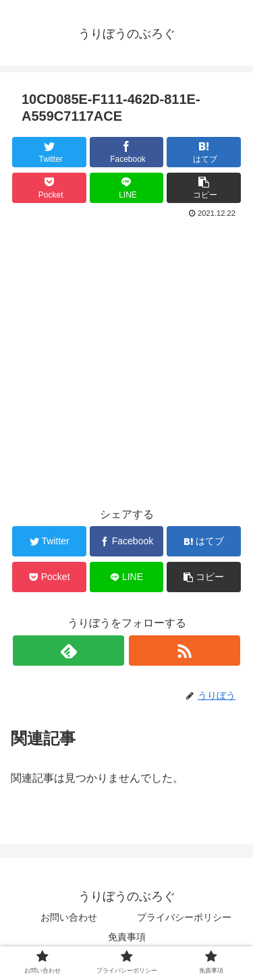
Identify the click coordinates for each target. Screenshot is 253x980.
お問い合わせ (69, 917)
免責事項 (127, 937)
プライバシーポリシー (189, 917)
